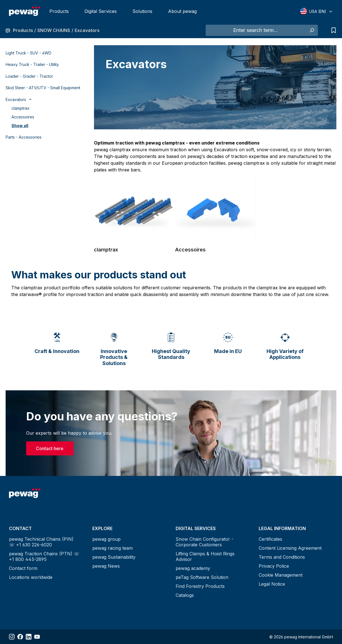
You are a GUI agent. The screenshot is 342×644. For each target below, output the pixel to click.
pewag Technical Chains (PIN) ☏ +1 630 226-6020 (41, 542)
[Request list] (332, 30)
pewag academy (193, 568)
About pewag (182, 11)
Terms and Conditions (282, 557)
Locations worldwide (31, 577)
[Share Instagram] (12, 637)
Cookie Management (281, 575)
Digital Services (101, 11)
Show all (20, 126)
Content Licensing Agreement (290, 548)
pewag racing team (113, 548)
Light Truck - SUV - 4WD (28, 53)
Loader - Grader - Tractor (29, 76)
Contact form (23, 568)
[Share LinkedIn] (29, 637)
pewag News (106, 566)
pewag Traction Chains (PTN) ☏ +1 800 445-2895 (44, 556)
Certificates (270, 539)
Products (59, 11)
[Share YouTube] (37, 637)
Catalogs (185, 595)
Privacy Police (274, 566)
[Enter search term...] (256, 30)
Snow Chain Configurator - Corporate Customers (205, 542)
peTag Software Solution (202, 577)
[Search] (312, 30)
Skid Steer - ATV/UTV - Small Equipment (43, 88)
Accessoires (23, 117)
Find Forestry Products (200, 586)
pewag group (106, 539)
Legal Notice (272, 584)
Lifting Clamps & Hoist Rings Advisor (205, 556)
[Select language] (317, 11)
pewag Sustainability (114, 557)
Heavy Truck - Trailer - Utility (32, 64)
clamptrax (20, 108)
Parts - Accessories (24, 137)
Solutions (142, 11)
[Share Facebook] (20, 637)
